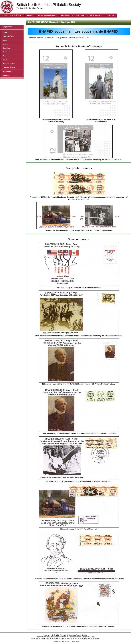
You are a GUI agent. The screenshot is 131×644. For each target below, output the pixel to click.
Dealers (6, 56)
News (5, 40)
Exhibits (6, 52)
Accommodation (9, 64)
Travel (5, 60)
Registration (7, 27)
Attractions (7, 71)
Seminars (6, 48)
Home (5, 32)
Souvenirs (7, 76)
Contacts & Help (9, 68)
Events (5, 44)
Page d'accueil (8, 36)
